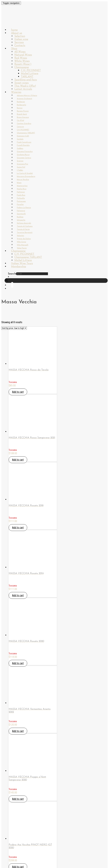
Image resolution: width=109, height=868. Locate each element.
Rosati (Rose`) (23, 64)
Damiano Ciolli (23, 136)
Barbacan (21, 102)
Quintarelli (21, 214)
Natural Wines (23, 55)
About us (17, 33)
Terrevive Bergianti (25, 233)
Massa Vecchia (23, 180)
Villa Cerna (21, 242)
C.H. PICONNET (31, 70)
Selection (20, 36)
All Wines (20, 52)
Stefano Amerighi (24, 223)
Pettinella (21, 198)
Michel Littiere (30, 74)
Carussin (20, 127)
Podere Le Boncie (24, 208)
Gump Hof (21, 167)
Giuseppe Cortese (24, 158)
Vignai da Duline (24, 239)
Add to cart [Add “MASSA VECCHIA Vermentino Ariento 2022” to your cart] (18, 731)
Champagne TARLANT (26, 133)
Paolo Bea (21, 195)
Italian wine (21, 39)
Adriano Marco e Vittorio (27, 96)
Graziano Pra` (23, 164)
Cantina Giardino (24, 124)
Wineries (16, 92)
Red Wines (21, 58)
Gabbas (20, 149)
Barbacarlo (21, 105)
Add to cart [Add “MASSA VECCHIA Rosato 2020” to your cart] (18, 663)
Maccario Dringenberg (26, 177)
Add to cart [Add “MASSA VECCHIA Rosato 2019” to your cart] (18, 595)
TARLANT (27, 77)
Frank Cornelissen (24, 142)
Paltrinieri (21, 192)
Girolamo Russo (23, 155)
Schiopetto (21, 220)
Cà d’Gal (20, 121)
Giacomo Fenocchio (25, 152)
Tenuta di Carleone (25, 226)
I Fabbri (20, 170)
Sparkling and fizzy (26, 80)
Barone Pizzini (23, 111)
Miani (19, 183)
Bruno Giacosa (23, 117)
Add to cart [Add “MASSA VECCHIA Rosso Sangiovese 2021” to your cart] (18, 460)
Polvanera (21, 211)
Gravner (20, 161)
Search (12, 274)
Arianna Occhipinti (24, 99)
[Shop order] (14, 328)
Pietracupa (21, 201)
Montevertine (22, 186)
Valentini (20, 236)
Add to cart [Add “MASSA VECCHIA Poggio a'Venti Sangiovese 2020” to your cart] (18, 799)
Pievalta (20, 205)
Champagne (22, 67)
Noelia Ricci (22, 189)
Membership (19, 267)
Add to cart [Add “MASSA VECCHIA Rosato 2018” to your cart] (18, 528)
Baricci (20, 108)
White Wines (22, 61)
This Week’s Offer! (25, 86)
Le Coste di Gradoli (25, 173)
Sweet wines (22, 83)
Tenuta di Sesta (23, 229)
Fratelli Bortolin (23, 145)
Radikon (20, 217)
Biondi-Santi (22, 114)
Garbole (20, 139)
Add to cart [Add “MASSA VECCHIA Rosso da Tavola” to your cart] (18, 392)
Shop (14, 49)
